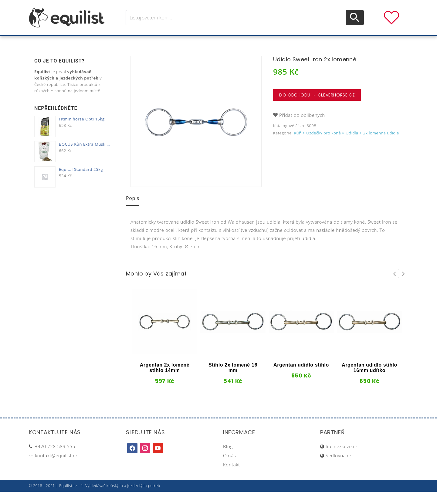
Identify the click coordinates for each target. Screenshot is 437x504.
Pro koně (133, 42)
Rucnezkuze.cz (342, 458)
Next (404, 286)
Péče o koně (208, 42)
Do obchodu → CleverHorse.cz (317, 107)
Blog (228, 458)
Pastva (284, 42)
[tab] (133, 211)
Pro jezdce (169, 42)
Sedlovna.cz (339, 468)
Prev (395, 286)
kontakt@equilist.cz (56, 468)
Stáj (262, 42)
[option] (196, 134)
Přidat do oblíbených (302, 127)
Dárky (309, 42)
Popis (133, 210)
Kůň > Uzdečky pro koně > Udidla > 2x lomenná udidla (347, 145)
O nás (229, 468)
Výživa (241, 42)
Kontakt (232, 477)
